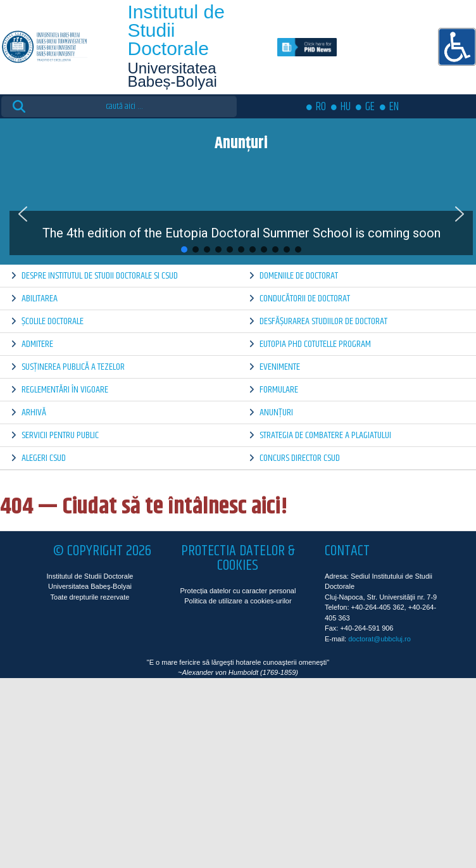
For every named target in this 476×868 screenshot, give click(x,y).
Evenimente (280, 367)
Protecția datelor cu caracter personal (238, 591)
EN (394, 107)
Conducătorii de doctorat (305, 299)
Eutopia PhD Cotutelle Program (315, 344)
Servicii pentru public (60, 435)
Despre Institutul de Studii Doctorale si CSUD (100, 276)
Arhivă (34, 412)
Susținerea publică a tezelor (73, 367)
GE (370, 107)
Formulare (279, 390)
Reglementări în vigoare (65, 390)
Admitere (37, 344)
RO (321, 107)
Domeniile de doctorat (299, 276)
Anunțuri (276, 412)
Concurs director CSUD (300, 458)
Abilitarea (40, 299)
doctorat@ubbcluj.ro (379, 639)
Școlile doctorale (53, 321)
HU (346, 107)
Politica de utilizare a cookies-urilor (238, 601)
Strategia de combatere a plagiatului (325, 435)
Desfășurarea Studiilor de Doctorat (323, 321)
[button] (23, 214)
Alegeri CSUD (44, 458)
